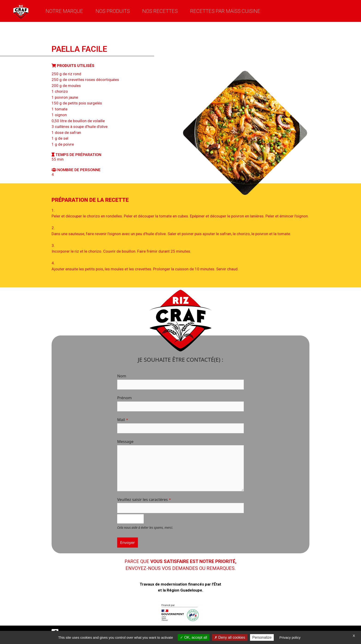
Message (125, 441)
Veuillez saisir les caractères (144, 499)
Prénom (124, 398)
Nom (122, 376)
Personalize (262, 637)
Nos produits (113, 11)
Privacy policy (290, 637)
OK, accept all (194, 637)
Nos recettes (160, 11)
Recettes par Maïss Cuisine (225, 11)
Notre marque (64, 11)
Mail (123, 420)
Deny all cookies (230, 637)
